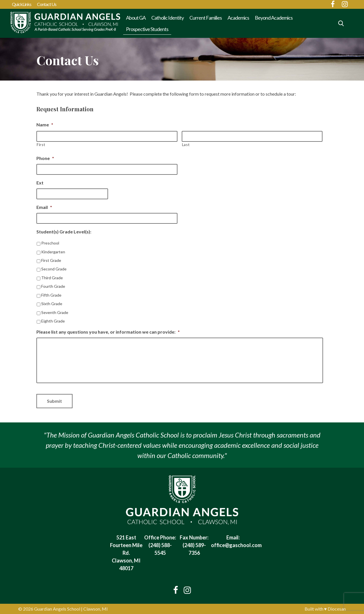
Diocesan (337, 609)
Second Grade (54, 269)
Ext (40, 183)
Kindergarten (53, 252)
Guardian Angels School (57, 609)
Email (44, 207)
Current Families (206, 18)
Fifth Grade (51, 295)
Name (45, 125)
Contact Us (47, 4)
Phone (45, 158)
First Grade (51, 260)
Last (186, 145)
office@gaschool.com (236, 545)
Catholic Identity (167, 18)
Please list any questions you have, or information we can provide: (108, 332)
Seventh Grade (55, 312)
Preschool (50, 243)
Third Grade (52, 278)
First (41, 145)
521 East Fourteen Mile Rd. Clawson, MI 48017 (126, 553)
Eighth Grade (53, 321)
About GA (136, 18)
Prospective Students (147, 29)
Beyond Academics (274, 18)
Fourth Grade (53, 286)
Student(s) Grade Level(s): (64, 232)
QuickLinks (22, 4)
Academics (238, 18)
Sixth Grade (52, 304)
